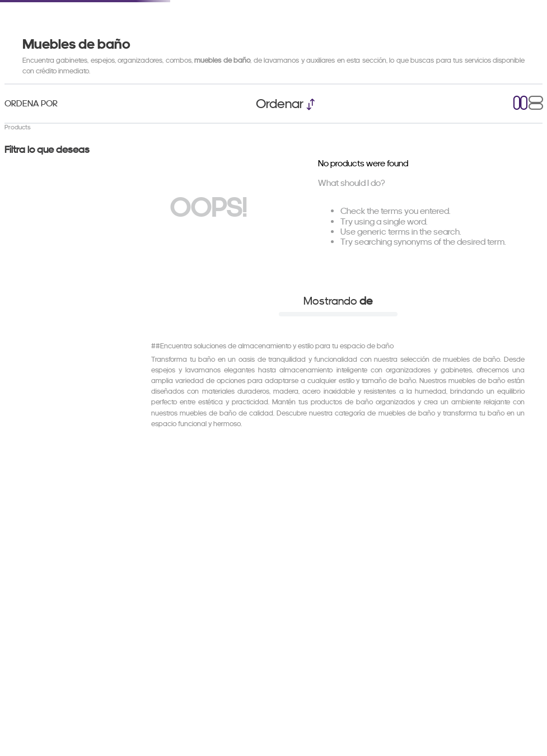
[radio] (521, 104)
